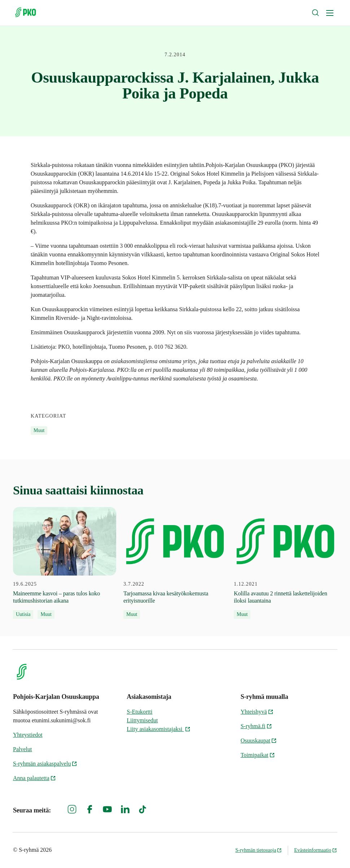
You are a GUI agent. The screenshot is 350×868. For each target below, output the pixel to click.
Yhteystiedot (28, 735)
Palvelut (22, 749)
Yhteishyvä (257, 712)
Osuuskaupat (259, 741)
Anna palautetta (34, 778)
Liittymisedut (142, 720)
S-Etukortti (139, 712)
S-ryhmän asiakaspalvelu (45, 764)
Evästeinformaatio (316, 850)
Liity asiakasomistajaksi (158, 729)
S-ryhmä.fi (256, 726)
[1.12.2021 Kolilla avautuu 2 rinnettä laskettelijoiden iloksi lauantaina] (285, 563)
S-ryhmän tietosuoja (259, 850)
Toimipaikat (258, 755)
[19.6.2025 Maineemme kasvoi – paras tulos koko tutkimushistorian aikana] (65, 563)
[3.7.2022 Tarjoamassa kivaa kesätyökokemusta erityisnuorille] (175, 563)
